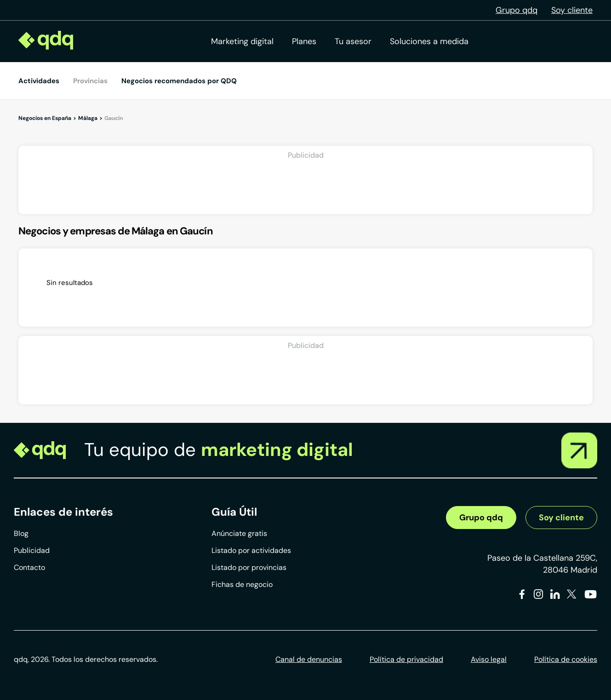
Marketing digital (242, 41)
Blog (21, 533)
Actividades (39, 81)
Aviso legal (489, 659)
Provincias (90, 81)
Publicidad (32, 550)
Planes (304, 41)
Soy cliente (572, 10)
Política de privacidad (406, 659)
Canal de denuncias (309, 659)
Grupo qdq (517, 10)
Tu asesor (353, 41)
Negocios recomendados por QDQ (179, 81)
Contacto (29, 567)
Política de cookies (566, 659)
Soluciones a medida (429, 41)
